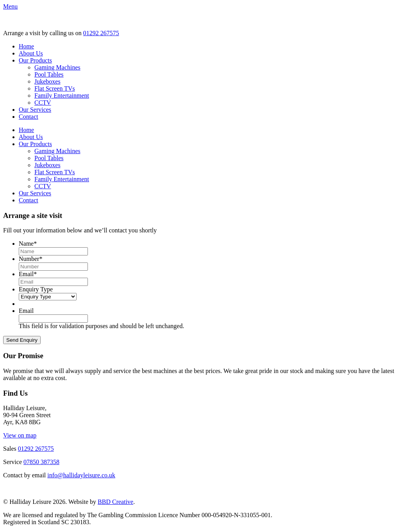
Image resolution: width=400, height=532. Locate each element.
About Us (31, 53)
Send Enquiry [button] (22, 340)
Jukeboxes (47, 81)
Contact (29, 117)
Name (28, 244)
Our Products (35, 60)
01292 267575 (101, 33)
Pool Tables (49, 74)
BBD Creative (115, 502)
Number (30, 259)
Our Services (35, 110)
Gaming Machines (57, 67)
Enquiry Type (36, 289)
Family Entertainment (62, 96)
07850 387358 (41, 462)
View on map (20, 435)
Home (26, 46)
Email (28, 274)
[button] (10, 6)
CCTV (43, 103)
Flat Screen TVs (55, 88)
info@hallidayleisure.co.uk (81, 475)
